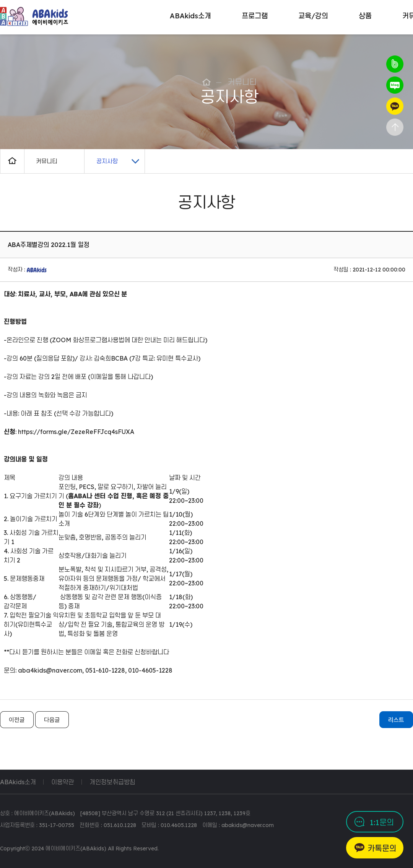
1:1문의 (382, 822)
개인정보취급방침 (112, 782)
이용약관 (63, 782)
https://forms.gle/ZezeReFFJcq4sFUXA (76, 432)
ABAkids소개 (18, 782)
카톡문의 (382, 848)
